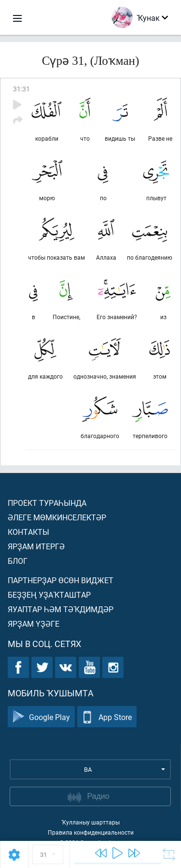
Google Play (41, 717)
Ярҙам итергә (36, 546)
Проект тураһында (47, 503)
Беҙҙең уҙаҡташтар (49, 595)
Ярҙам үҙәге (34, 624)
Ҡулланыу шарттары (90, 822)
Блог (18, 561)
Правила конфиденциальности (91, 832)
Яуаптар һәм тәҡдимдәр (61, 609)
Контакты (28, 532)
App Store (107, 717)
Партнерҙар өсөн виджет (61, 580)
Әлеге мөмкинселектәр (57, 517)
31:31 (21, 89)
